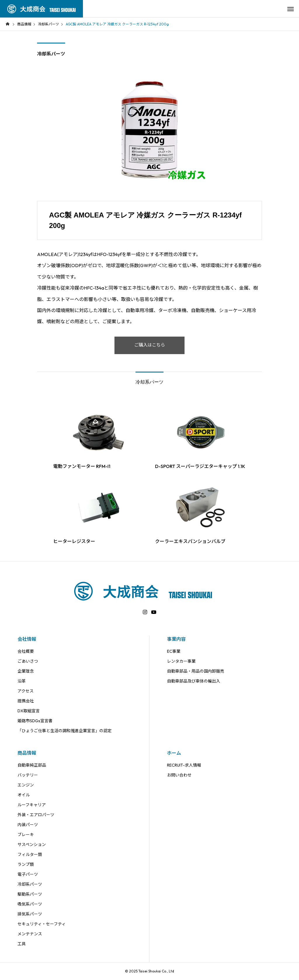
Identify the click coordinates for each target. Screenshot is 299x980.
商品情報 (27, 753)
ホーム (174, 753)
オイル (24, 795)
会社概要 (26, 651)
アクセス (26, 691)
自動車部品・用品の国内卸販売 (196, 671)
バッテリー (28, 775)
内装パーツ (28, 825)
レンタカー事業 (181, 661)
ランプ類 (26, 864)
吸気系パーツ (30, 904)
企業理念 (26, 671)
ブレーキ (26, 835)
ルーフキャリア (32, 805)
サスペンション (32, 845)
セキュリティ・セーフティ (42, 924)
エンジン (26, 785)
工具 (22, 944)
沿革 (22, 681)
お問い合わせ (179, 775)
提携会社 (26, 701)
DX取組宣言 (29, 711)
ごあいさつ (28, 661)
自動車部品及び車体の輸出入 (194, 681)
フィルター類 (30, 854)
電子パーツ (28, 874)
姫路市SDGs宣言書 (35, 721)
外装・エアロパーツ (36, 815)
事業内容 (176, 639)
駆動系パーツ (30, 894)
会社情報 (27, 639)
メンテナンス (30, 934)
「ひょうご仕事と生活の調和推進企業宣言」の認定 (65, 731)
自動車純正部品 (32, 765)
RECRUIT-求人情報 (184, 765)
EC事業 (174, 651)
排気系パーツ (30, 914)
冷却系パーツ (51, 54)
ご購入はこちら (149, 345)
